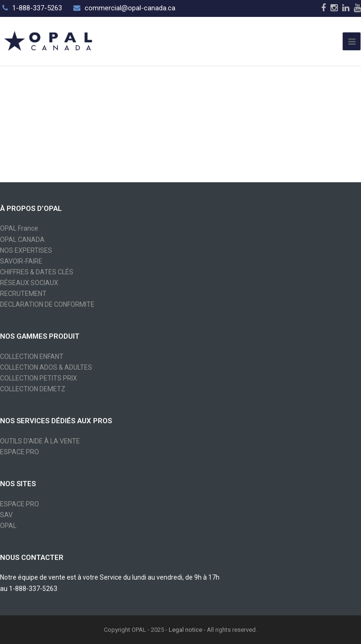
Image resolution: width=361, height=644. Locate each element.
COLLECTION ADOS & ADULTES (46, 367)
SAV (6, 515)
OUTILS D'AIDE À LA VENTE (40, 441)
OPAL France (19, 228)
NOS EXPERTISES (26, 250)
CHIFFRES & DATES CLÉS (37, 272)
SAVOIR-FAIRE (21, 261)
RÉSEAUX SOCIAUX (29, 283)
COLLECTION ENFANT (32, 357)
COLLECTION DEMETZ (33, 389)
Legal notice (185, 630)
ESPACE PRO (20, 452)
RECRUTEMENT (23, 294)
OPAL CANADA (22, 240)
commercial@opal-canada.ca (130, 8)
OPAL (8, 526)
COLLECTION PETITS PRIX (39, 378)
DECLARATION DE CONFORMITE (47, 304)
